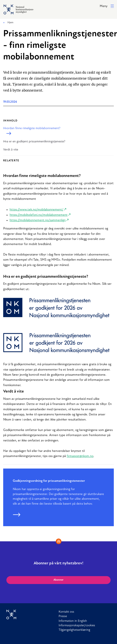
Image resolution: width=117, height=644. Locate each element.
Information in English (73, 621)
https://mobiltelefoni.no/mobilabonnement (39, 215)
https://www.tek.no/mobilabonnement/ (36, 210)
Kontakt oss (66, 612)
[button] (107, 7)
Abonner (58, 580)
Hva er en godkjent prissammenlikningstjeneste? (34, 142)
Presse (63, 616)
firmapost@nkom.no (80, 456)
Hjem (10, 23)
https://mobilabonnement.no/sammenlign (38, 220)
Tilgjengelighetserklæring (74, 630)
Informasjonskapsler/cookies (77, 626)
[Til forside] (32, 615)
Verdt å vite (11, 150)
